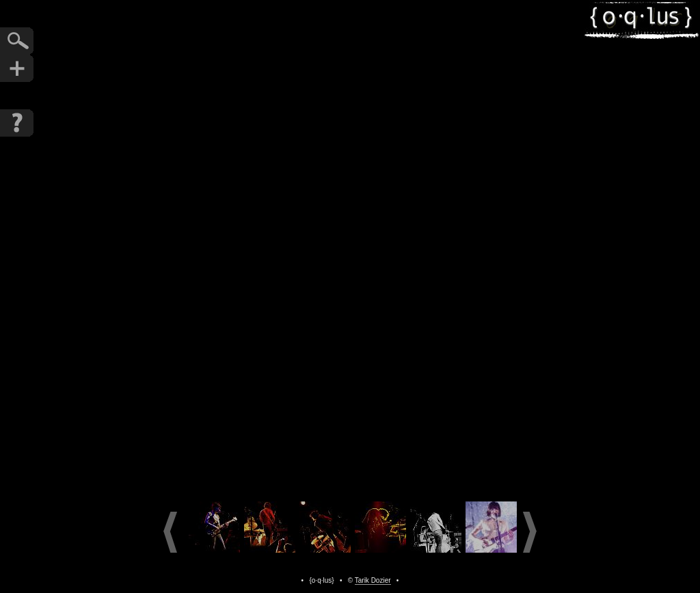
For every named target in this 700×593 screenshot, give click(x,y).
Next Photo (418, 247)
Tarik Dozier (373, 580)
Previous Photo (282, 247)
